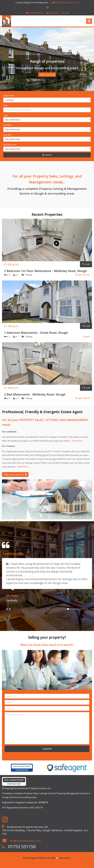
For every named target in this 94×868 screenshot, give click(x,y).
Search (47, 155)
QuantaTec (65, 858)
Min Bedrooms (10, 145)
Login (66, 13)
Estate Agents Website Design (39, 858)
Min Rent (7, 125)
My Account (53, 13)
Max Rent (8, 135)
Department (9, 96)
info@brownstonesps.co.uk (65, 2)
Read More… (78, 441)
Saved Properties (35, 13)
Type (6, 115)
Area (5, 105)
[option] (22, 768)
